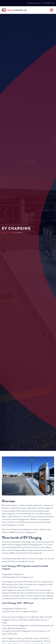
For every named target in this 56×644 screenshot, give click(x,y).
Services (10, 233)
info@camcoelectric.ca (35, 3)
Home (4, 233)
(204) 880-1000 (49, 3)
